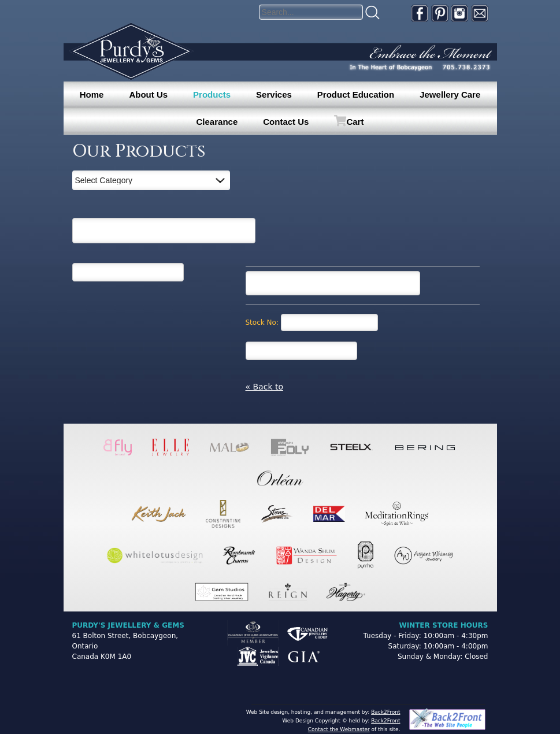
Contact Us (286, 122)
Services (274, 94)
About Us (148, 94)
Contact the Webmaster (339, 729)
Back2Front (385, 712)
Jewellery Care (450, 94)
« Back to (265, 387)
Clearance (217, 122)
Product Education (356, 94)
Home (92, 94)
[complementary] (476, 670)
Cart (355, 122)
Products (212, 94)
